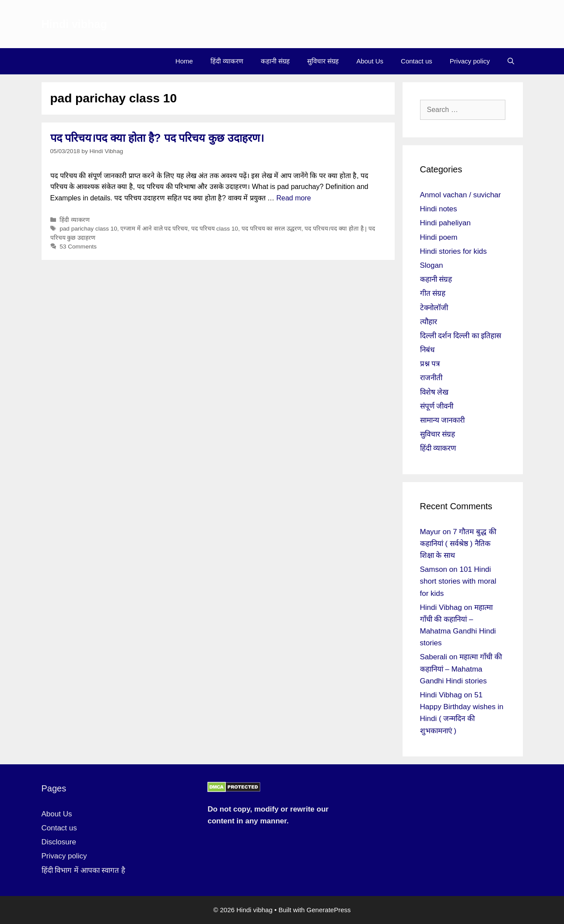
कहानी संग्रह (275, 61)
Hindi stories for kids (454, 251)
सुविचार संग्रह (323, 61)
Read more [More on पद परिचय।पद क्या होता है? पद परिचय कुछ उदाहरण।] (293, 198)
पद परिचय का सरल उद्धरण (271, 229)
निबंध (427, 350)
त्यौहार (429, 322)
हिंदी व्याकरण (227, 61)
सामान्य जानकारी (443, 420)
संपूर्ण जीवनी (437, 406)
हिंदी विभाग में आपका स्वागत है (84, 870)
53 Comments (78, 247)
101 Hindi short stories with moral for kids (458, 581)
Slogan (432, 265)
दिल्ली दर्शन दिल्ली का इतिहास (461, 336)
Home (184, 61)
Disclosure (59, 842)
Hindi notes (439, 209)
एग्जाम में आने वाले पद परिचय (154, 229)
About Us (370, 61)
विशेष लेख (434, 392)
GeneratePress (329, 910)
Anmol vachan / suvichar (461, 195)
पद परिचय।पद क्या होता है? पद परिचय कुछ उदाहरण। (157, 138)
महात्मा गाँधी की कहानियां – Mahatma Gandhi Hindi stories (461, 669)
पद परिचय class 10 (215, 229)
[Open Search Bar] (511, 61)
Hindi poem (439, 237)
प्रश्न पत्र (430, 364)
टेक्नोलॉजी (434, 308)
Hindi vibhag (74, 24)
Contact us (417, 61)
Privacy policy (470, 61)
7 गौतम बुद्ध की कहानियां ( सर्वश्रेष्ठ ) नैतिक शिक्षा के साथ (458, 544)
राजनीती (431, 378)
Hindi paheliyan (445, 223)
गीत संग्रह (433, 293)
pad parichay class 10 (88, 229)
